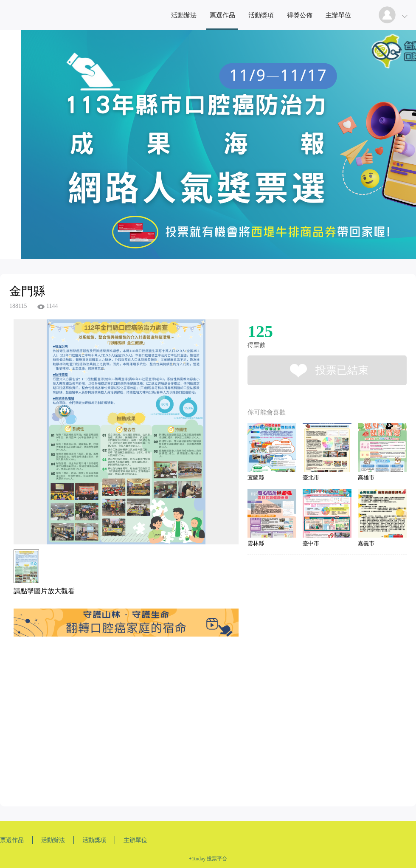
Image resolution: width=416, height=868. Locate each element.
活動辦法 (184, 15)
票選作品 (222, 15)
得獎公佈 (300, 15)
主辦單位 (338, 15)
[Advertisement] (112, 723)
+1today (197, 859)
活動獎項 (261, 15)
